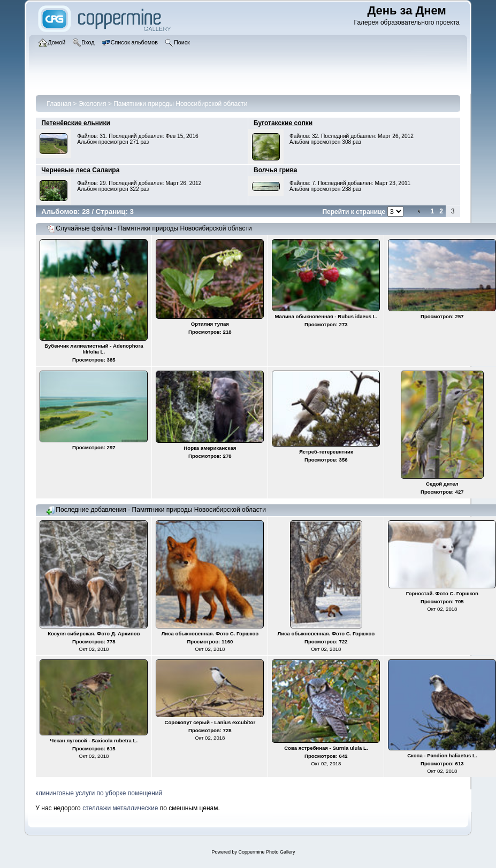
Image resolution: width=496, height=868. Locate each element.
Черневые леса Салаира (80, 170)
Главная (59, 104)
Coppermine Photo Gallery (266, 852)
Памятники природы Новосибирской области (180, 104)
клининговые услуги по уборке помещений (99, 793)
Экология (93, 104)
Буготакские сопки (283, 123)
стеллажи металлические (120, 808)
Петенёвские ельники (75, 123)
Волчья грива (275, 170)
